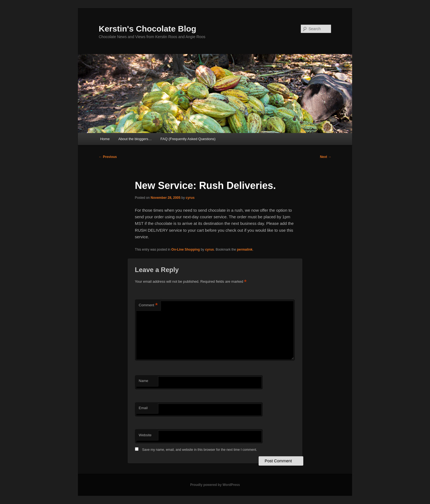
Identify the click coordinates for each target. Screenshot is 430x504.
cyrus (190, 198)
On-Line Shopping (186, 250)
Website (145, 435)
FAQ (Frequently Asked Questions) (188, 139)
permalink (245, 250)
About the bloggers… (135, 139)
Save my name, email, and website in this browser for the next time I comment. (200, 450)
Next (326, 157)
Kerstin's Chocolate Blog (148, 29)
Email (143, 408)
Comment (148, 305)
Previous (108, 157)
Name (144, 381)
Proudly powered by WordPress (215, 485)
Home (105, 139)
